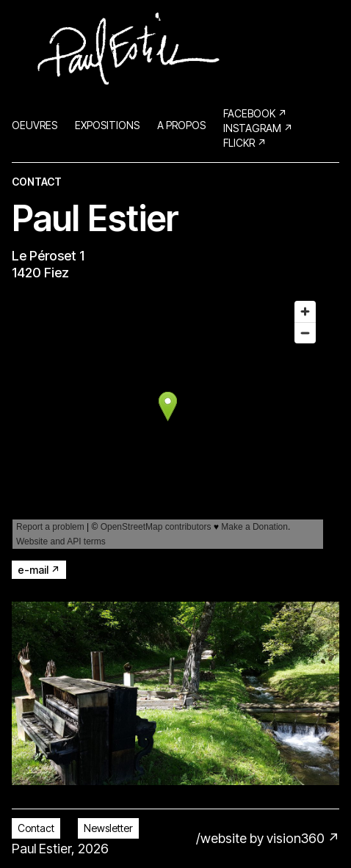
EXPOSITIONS (107, 125)
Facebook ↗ (255, 113)
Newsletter (108, 828)
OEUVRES (35, 125)
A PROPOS (181, 125)
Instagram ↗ (258, 128)
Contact (36, 828)
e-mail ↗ (39, 570)
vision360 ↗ (303, 838)
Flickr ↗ (245, 143)
